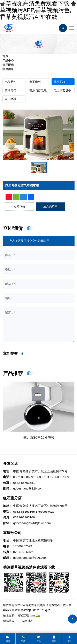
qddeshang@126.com (28, 488)
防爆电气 (10, 90)
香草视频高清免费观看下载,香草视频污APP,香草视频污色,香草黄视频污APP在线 (38, 10)
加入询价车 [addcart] (50, 207)
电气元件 (10, 82)
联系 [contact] (54, 641)
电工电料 (35, 82)
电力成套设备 (62, 90)
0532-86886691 (24, 477)
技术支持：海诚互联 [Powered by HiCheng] (16, 616)
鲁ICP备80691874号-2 (36, 610)
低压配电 (8, 65)
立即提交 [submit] (13, 354)
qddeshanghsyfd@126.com (32, 523)
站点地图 (28, 621)
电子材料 (10, 99)
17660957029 (60, 477)
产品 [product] (39, 641)
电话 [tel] (23, 641)
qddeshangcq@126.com (30, 558)
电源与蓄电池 (38, 90)
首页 (5, 56)
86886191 (42, 477)
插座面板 (8, 69)
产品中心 (8, 60)
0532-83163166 (24, 512)
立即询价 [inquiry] (20, 207)
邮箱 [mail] (8, 641)
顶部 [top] (69, 641)
